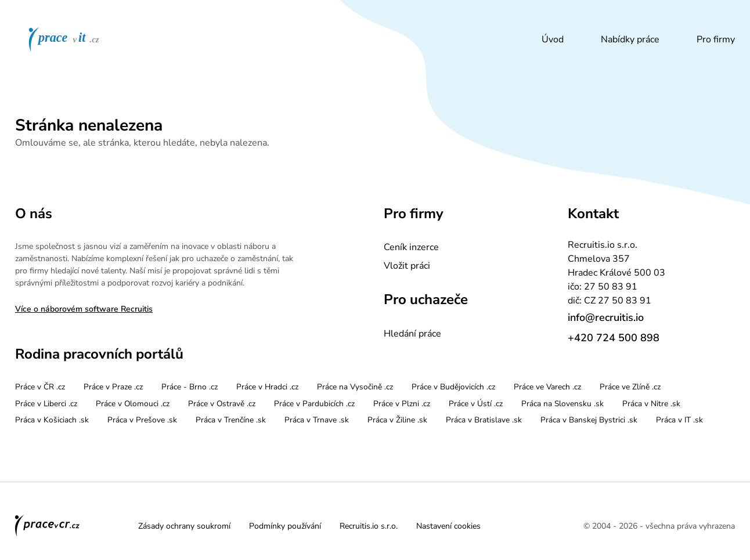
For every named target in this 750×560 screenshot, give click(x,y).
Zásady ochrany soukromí (184, 526)
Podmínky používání (285, 526)
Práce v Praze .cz (113, 387)
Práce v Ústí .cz (476, 404)
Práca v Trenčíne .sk (231, 420)
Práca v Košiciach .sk (52, 420)
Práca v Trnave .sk (317, 420)
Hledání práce (412, 334)
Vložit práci (407, 266)
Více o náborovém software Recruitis (84, 309)
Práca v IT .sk (679, 420)
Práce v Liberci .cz (46, 404)
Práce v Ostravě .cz (222, 404)
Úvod (553, 39)
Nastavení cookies (448, 526)
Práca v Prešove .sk (142, 420)
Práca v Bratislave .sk (484, 420)
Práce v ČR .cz (40, 387)
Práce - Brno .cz (190, 387)
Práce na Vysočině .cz (355, 387)
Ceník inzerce (411, 247)
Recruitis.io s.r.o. (369, 526)
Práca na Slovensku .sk (562, 404)
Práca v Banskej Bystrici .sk (589, 420)
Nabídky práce (630, 39)
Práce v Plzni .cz (402, 404)
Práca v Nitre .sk (651, 404)
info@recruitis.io (606, 317)
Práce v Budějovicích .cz (453, 387)
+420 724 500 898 (614, 338)
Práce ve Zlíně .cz (630, 387)
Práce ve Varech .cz (547, 387)
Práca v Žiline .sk (397, 420)
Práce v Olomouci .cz (133, 404)
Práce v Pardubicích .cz (314, 404)
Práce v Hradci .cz (267, 387)
